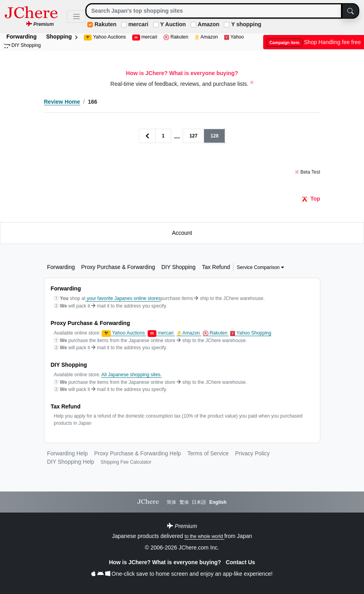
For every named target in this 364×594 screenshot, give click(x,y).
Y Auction (173, 24)
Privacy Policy (252, 453)
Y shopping (246, 24)
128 (214, 136)
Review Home (62, 102)
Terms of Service (208, 453)
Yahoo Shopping (251, 333)
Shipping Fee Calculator (126, 462)
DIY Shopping (22, 45)
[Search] (214, 11)
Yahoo (234, 37)
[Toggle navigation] (76, 16)
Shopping (62, 37)
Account (182, 233)
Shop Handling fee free (314, 42)
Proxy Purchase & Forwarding (118, 267)
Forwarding (21, 37)
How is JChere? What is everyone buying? (166, 562)
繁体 (184, 502)
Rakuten (105, 24)
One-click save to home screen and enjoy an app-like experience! (182, 574)
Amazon (208, 24)
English (218, 502)
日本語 (199, 502)
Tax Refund (216, 267)
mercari (138, 24)
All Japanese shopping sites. (131, 375)
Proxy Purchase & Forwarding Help (138, 453)
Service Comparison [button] (260, 267)
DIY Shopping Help (71, 462)
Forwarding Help (68, 453)
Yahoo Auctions (105, 37)
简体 (171, 502)
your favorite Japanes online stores (123, 298)
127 (193, 136)
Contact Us (241, 562)
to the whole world (204, 536)
